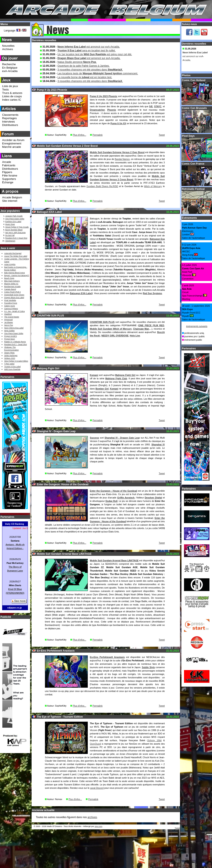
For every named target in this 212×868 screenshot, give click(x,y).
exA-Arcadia (10, 71)
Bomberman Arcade (12, 287)
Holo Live (135, 336)
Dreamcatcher (97, 110)
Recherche (9, 64)
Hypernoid (8, 320)
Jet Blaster (9, 322)
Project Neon (10, 339)
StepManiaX (10, 241)
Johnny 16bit (155, 740)
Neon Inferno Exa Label (14, 328)
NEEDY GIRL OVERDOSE (115, 336)
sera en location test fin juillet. (86, 51)
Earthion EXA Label (13, 222)
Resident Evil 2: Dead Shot (16, 238)
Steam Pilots (9, 353)
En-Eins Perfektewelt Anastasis (107, 657)
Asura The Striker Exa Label (16, 256)
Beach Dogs (9, 278)
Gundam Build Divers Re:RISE (102, 186)
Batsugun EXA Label (81, 293)
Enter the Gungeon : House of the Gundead (114, 491)
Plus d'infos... (79, 135)
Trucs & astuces (12, 93)
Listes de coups (12, 96)
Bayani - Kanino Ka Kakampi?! (17, 275)
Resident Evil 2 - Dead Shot (15, 344)
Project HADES (10, 336)
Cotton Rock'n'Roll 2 (13, 292)
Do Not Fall (10, 235)
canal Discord (97, 788)
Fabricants (9, 165)
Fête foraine (10, 176)
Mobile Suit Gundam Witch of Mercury (111, 329)
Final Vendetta (10, 300)
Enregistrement (12, 143)
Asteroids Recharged (13, 253)
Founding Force (11, 303)
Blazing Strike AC (11, 284)
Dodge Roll (111, 501)
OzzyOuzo (95, 744)
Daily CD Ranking (15, 524)
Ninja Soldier (9, 331)
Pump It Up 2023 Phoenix (104, 96)
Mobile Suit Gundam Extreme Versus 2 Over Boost (117, 152)
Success (94, 438)
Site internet (10, 201)
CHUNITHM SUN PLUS (102, 322)
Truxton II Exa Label (12, 367)
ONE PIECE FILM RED (151, 325)
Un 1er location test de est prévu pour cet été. (95, 54)
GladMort (8, 314)
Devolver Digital (153, 498)
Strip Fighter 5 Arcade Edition (16, 361)
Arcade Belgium (12, 197)
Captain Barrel (10, 289)
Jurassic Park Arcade (14, 216)
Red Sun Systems (152, 293)
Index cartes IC (12, 100)
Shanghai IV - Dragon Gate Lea (122, 438)
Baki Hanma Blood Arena (15, 273)
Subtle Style (148, 667)
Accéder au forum (13, 140)
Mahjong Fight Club (116, 378)
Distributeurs (10, 125)
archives (92, 817)
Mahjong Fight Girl (125, 375)
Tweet (162, 135)
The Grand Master (12, 317)
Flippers (7, 172)
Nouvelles (8, 46)
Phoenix (112, 110)
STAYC (158, 106)
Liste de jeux (10, 86)
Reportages (9, 118)
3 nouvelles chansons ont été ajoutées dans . (90, 70)
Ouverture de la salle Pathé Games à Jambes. (84, 66)
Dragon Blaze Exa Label (14, 298)
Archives (8, 49)
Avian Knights (10, 264)
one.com (98, 826)
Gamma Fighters (11, 309)
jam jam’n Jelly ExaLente (15, 233)
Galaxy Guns (10, 306)
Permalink (97, 135)
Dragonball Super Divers (14, 295)
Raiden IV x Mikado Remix (15, 342)
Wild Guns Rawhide (12, 369)
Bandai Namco (122, 159)
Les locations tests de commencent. (98, 73)
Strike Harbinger (11, 356)
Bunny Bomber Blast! (14, 230)
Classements (10, 115)
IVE (151, 106)
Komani (94, 375)
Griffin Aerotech (126, 498)
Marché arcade (12, 147)
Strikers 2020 (10, 358)
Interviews (8, 122)
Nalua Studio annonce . (77, 62)
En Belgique (10, 68)
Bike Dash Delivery (12, 281)
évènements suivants (197, 326)
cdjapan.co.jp (14, 608)
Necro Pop (9, 325)
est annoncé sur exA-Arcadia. (89, 47)
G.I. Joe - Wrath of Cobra (15, 311)
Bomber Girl (102, 389)
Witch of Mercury (153, 186)
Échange (8, 182)
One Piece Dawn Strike (15, 219)
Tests (5, 90)
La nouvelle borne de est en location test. (85, 77)
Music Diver (10, 224)
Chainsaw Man (141, 329)
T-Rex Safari (9, 364)
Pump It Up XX (118, 123)
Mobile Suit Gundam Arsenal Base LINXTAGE (114, 560)
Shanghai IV (158, 445)
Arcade (7, 162)
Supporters (9, 179)
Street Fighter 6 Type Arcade (17, 227)
